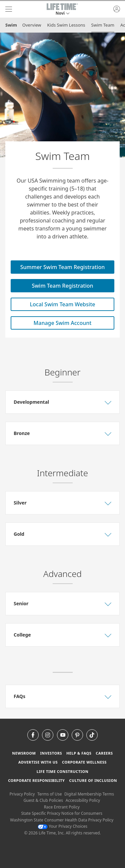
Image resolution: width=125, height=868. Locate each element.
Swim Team (103, 25)
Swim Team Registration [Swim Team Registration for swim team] (62, 286)
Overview (32, 25)
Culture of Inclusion (93, 780)
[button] (62, 9)
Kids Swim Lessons (66, 25)
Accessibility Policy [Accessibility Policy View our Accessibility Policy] (83, 800)
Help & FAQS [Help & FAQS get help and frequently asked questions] (79, 753)
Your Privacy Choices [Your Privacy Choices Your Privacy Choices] (62, 826)
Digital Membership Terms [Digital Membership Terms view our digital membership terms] (89, 794)
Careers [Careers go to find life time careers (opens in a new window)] (104, 753)
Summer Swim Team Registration (62, 267)
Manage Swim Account (63, 323)
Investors (51, 753)
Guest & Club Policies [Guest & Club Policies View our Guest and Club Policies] (43, 800)
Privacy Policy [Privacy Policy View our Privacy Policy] (22, 794)
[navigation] (9, 9)
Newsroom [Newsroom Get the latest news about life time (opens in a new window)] (24, 753)
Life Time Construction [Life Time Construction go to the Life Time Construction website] (62, 771)
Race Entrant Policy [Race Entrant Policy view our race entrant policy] (62, 807)
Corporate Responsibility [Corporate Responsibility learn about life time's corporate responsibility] (36, 780)
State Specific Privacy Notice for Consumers (62, 813)
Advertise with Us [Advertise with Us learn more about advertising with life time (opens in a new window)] (38, 762)
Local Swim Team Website (63, 304)
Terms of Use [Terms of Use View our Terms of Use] (49, 794)
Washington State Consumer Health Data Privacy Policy (62, 820)
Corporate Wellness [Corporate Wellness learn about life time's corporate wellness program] (84, 762)
